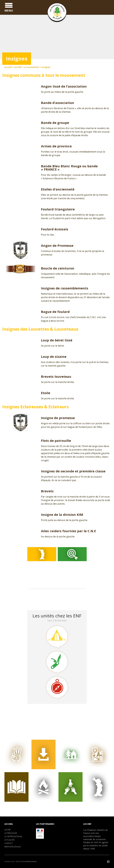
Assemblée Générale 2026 (44, 594)
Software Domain (31, 862)
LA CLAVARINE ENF (40, 602)
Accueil (9, 824)
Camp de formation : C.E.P (44, 598)
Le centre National (13, 836)
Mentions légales (13, 847)
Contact (9, 843)
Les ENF (8, 830)
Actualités (9, 840)
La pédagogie (11, 833)
